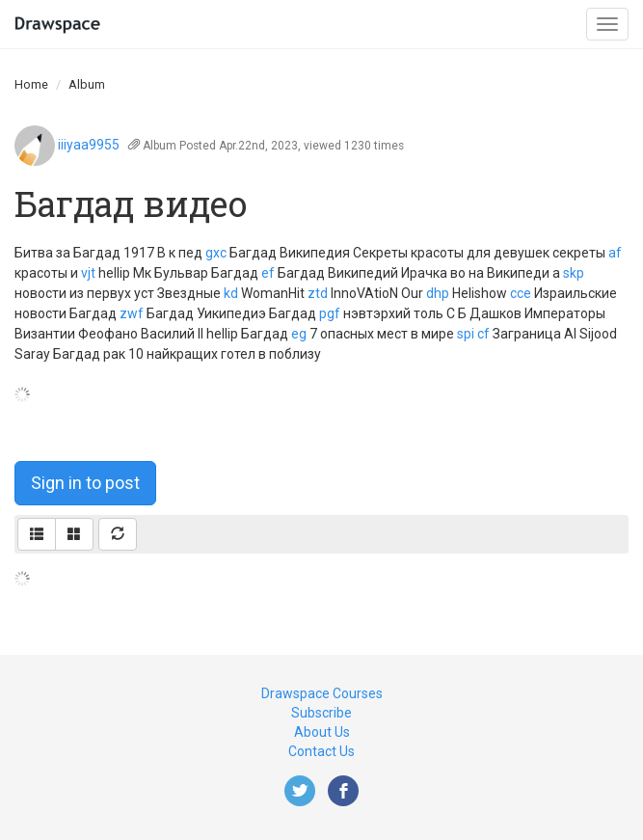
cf (483, 334)
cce (521, 293)
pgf (330, 313)
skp (574, 273)
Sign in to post (85, 483)
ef (268, 273)
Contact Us (321, 751)
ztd (318, 293)
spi (466, 334)
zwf (132, 313)
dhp (438, 293)
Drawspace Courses (322, 693)
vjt (88, 273)
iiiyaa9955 (89, 145)
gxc (216, 253)
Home (31, 84)
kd (231, 293)
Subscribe (321, 713)
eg (299, 334)
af (615, 253)
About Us (322, 732)
